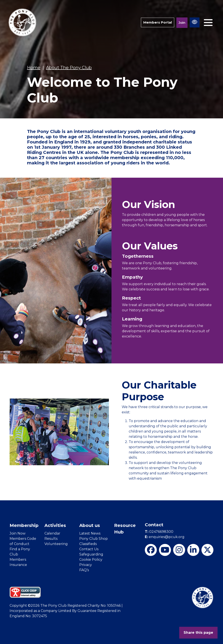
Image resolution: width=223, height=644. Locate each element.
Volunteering (56, 544)
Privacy (86, 565)
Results (51, 539)
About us (90, 525)
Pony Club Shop (94, 539)
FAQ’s (84, 570)
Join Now (18, 533)
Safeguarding (91, 554)
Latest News (90, 533)
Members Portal (158, 22)
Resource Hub (125, 529)
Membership (24, 525)
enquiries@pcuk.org (165, 537)
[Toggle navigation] (208, 23)
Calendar (52, 533)
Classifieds (88, 544)
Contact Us (89, 549)
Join (182, 23)
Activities (55, 525)
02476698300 (159, 532)
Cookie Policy (91, 560)
